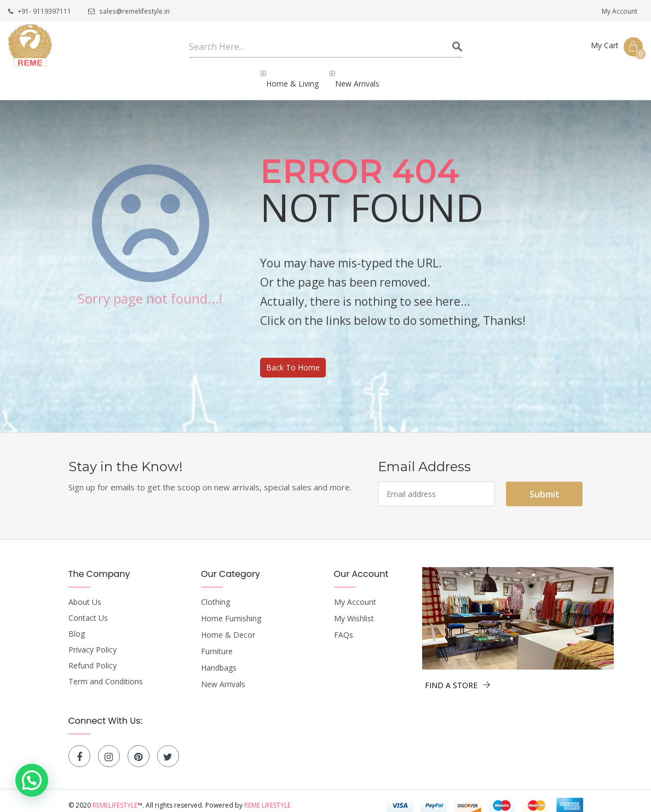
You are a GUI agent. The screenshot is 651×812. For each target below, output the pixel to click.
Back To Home (293, 358)
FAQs (344, 626)
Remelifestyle (115, 796)
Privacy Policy (93, 641)
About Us (85, 593)
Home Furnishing (231, 609)
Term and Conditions (106, 672)
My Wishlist (354, 609)
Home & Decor (228, 626)
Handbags (219, 659)
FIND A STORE (458, 676)
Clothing (215, 593)
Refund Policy (93, 656)
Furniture (217, 642)
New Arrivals (223, 675)
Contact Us (88, 609)
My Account (620, 12)
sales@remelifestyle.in (128, 12)
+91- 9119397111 (40, 12)
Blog (77, 625)
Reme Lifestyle (267, 796)
